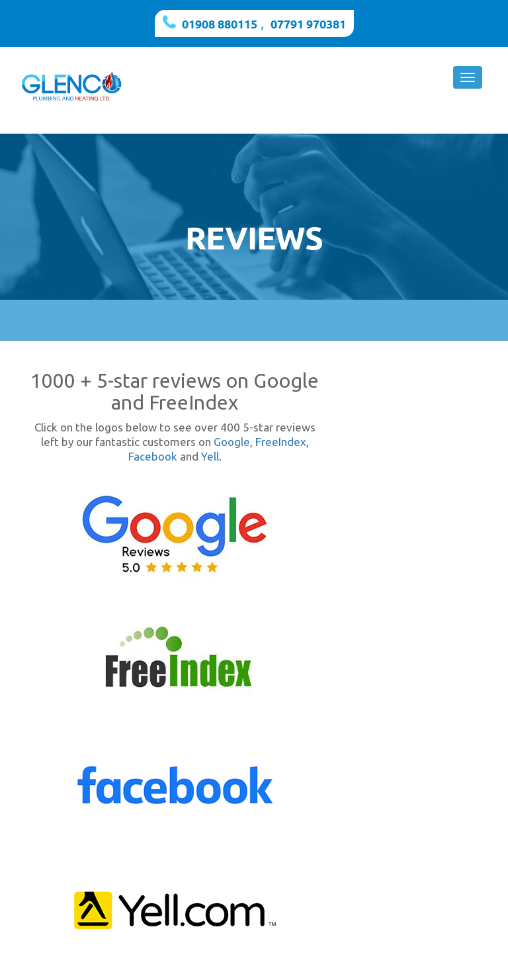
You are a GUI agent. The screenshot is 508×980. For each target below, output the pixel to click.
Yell (210, 456)
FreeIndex (281, 442)
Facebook (153, 456)
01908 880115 (220, 23)
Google (232, 442)
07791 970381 (308, 23)
